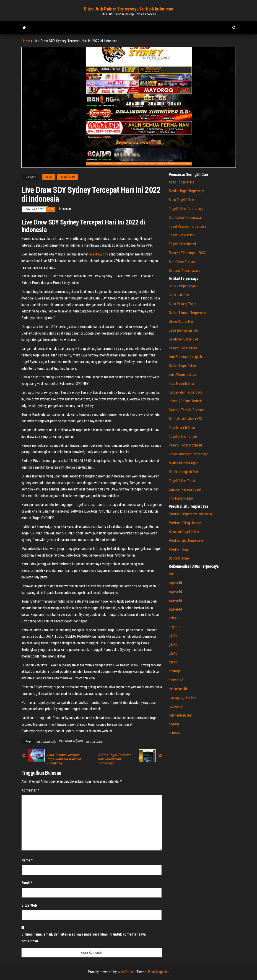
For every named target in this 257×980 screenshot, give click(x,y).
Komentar (30, 790)
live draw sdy (99, 254)
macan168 (176, 680)
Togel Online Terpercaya (186, 209)
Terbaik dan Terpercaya (186, 392)
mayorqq (175, 627)
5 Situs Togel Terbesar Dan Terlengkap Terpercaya (114, 759)
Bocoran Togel (179, 558)
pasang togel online (182, 698)
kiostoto (175, 574)
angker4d (175, 583)
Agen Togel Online (182, 182)
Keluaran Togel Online (184, 532)
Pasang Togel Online (183, 348)
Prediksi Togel (179, 549)
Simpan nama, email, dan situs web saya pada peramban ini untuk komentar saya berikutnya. (84, 938)
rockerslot (176, 706)
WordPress (126, 972)
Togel (49, 177)
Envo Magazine (159, 972)
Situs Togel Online (181, 200)
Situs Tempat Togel (183, 286)
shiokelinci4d (178, 689)
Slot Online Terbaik (182, 262)
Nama (27, 860)
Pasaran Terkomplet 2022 (187, 253)
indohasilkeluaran (181, 715)
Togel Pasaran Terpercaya (187, 226)
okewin (174, 724)
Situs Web (29, 905)
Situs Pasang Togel (182, 304)
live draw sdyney (71, 741)
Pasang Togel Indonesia (186, 445)
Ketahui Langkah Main (184, 472)
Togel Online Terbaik (183, 437)
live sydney (94, 741)
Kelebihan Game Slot (183, 339)
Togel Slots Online (182, 235)
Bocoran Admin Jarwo (184, 271)
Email (27, 883)
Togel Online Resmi (182, 244)
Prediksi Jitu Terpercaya (186, 540)
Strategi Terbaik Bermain (186, 410)
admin (67, 209)
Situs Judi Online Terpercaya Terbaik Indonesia (128, 9)
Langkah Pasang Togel (185, 489)
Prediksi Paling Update (185, 523)
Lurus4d (174, 733)
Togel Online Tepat (182, 481)
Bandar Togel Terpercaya (187, 191)
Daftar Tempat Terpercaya (188, 313)
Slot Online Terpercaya (185, 218)
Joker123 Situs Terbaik (185, 401)
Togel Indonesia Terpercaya (188, 454)
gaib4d (174, 618)
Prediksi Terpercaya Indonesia (190, 514)
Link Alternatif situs (182, 375)
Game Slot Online (181, 321)
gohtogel (175, 671)
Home (26, 41)
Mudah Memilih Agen (183, 463)
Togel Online (68, 177)
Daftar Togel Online (182, 366)
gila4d (173, 636)
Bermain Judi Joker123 (185, 419)
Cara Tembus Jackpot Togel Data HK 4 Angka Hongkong (64, 759)
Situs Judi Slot (179, 295)
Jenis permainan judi (183, 330)
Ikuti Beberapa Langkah (185, 357)
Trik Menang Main (181, 498)
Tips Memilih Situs (182, 383)
